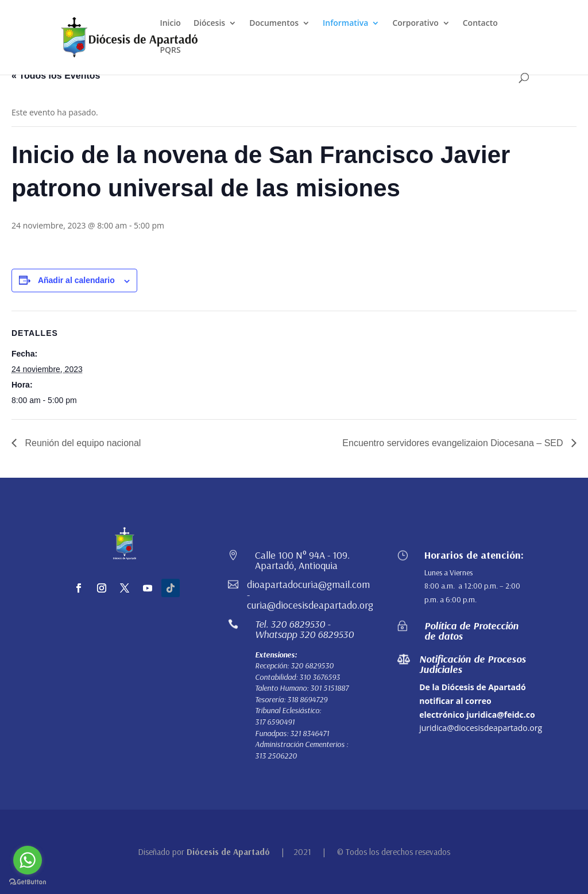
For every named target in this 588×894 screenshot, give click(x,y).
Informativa (345, 24)
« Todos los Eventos (56, 76)
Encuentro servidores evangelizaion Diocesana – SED (454, 443)
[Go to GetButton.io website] (28, 882)
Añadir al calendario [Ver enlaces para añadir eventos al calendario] (76, 280)
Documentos (274, 24)
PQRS (170, 51)
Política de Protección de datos (471, 631)
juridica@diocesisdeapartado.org (481, 728)
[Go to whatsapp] (28, 860)
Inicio (170, 24)
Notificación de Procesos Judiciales (473, 664)
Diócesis (209, 24)
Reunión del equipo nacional (82, 443)
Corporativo (415, 24)
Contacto (480, 24)
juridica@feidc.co (500, 715)
